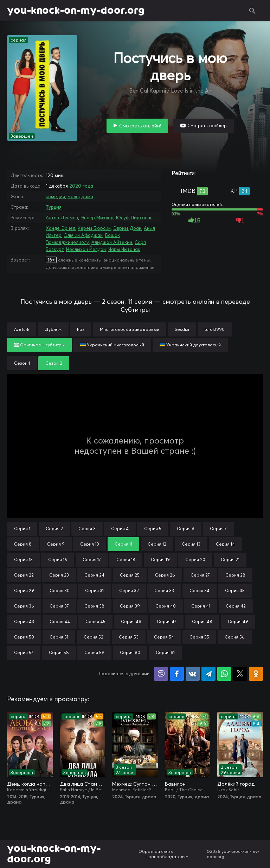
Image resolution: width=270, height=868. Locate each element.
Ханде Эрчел (60, 228)
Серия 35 (235, 590)
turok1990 (215, 329)
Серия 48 (202, 621)
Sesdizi (182, 329)
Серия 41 (201, 606)
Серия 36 (24, 606)
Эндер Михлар (97, 218)
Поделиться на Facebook (177, 674)
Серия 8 (23, 544)
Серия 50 (24, 637)
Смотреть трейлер (207, 125)
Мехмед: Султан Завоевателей (135, 784)
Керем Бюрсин (94, 228)
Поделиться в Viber (161, 674)
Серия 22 (24, 575)
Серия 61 (165, 652)
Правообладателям (167, 857)
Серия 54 (164, 637)
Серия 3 (87, 529)
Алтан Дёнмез (62, 218)
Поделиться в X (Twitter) (240, 674)
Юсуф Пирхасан (134, 218)
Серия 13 (191, 544)
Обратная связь (156, 851)
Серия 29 (24, 590)
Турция (54, 207)
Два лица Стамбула (83, 784)
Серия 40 (166, 606)
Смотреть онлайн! (140, 126)
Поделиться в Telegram (208, 674)
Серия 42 (236, 606)
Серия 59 (94, 652)
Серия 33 (164, 590)
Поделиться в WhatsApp (224, 674)
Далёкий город (236, 784)
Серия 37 (59, 606)
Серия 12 (157, 544)
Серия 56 (235, 637)
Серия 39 (130, 606)
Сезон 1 (22, 363)
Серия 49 (238, 621)
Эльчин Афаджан (83, 235)
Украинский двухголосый (190, 345)
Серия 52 (94, 637)
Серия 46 (131, 621)
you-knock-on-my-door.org (76, 11)
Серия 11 (123, 544)
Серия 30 (60, 590)
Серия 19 (160, 559)
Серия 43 (24, 621)
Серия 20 (195, 559)
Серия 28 (235, 575)
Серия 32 (129, 590)
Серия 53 (129, 637)
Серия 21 (230, 559)
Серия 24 (94, 575)
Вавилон (175, 784)
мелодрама (80, 196)
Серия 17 (92, 559)
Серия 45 (95, 621)
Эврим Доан (127, 228)
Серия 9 (56, 544)
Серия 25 (130, 575)
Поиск (252, 11)
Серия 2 (54, 529)
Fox (81, 329)
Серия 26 (165, 575)
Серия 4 (120, 529)
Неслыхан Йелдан (86, 249)
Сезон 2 (54, 363)
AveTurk (22, 329)
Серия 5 (153, 529)
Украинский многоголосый (112, 345)
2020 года (81, 186)
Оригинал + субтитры (39, 345)
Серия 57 (24, 652)
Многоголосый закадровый (130, 329)
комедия (55, 196)
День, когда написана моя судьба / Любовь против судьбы (30, 784)
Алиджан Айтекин (112, 242)
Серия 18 (126, 559)
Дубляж (53, 329)
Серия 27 (200, 575)
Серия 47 (167, 621)
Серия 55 (199, 637)
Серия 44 (60, 621)
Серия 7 (218, 529)
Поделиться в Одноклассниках (256, 674)
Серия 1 (22, 529)
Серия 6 (186, 529)
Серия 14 (225, 544)
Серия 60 (130, 652)
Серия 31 (94, 590)
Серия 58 (59, 652)
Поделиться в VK (193, 674)
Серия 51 (59, 637)
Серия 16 (58, 559)
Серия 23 (59, 575)
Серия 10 (90, 544)
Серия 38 (94, 606)
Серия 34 (200, 590)
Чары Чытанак (124, 249)
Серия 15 (23, 559)
